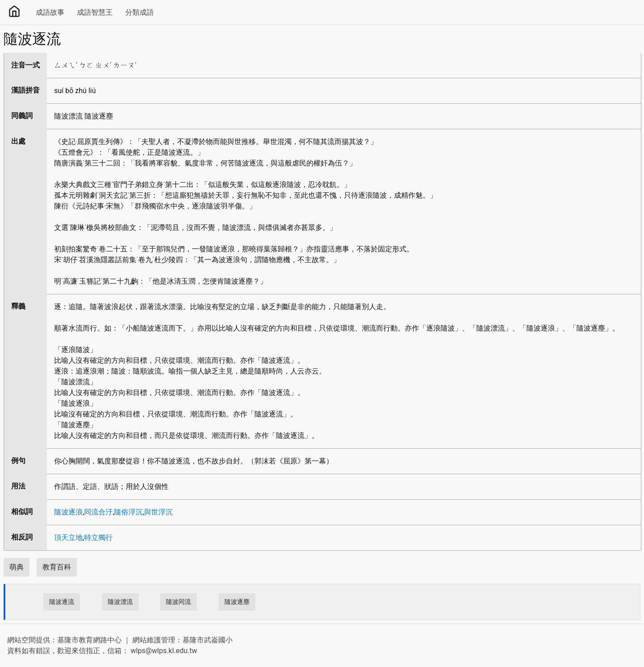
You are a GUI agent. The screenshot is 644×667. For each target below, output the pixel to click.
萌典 (17, 567)
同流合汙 (98, 512)
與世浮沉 (158, 512)
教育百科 (57, 567)
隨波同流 (178, 602)
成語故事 (50, 12)
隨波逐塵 (237, 602)
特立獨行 (98, 537)
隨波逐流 (62, 602)
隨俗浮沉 (128, 512)
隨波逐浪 (68, 512)
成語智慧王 (95, 12)
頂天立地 (68, 537)
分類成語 (140, 12)
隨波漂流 (120, 602)
